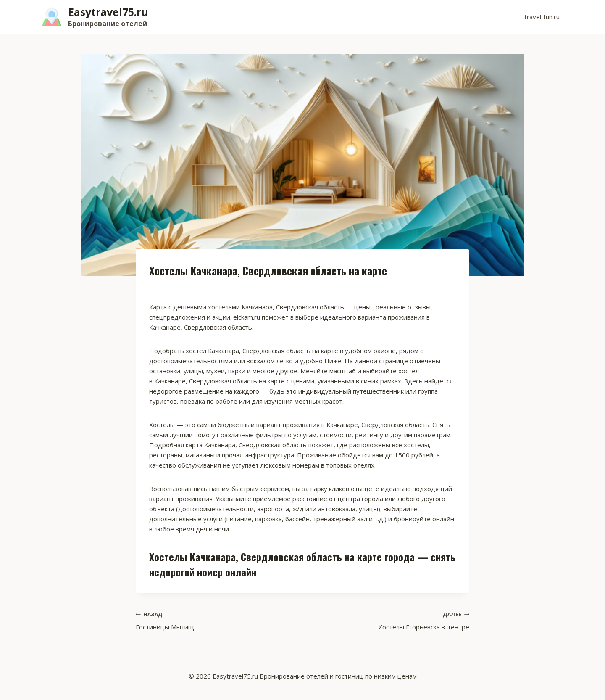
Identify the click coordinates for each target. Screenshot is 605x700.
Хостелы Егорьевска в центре (389, 620)
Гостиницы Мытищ (216, 620)
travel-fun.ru (542, 17)
